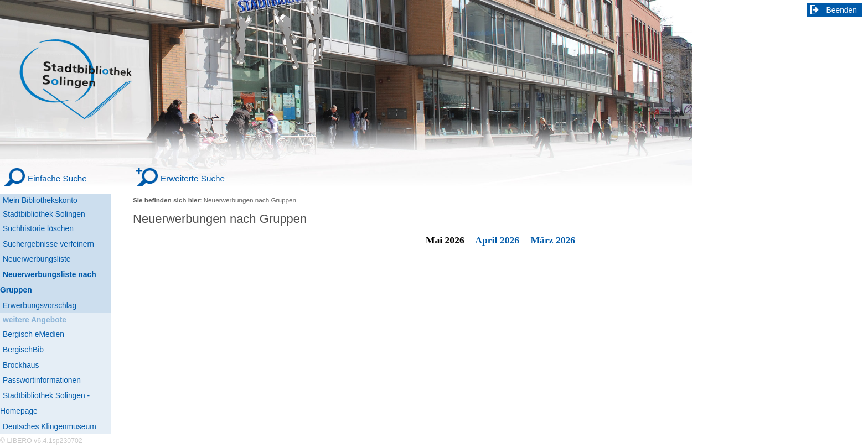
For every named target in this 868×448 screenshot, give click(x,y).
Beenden (842, 10)
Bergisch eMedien (33, 334)
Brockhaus (21, 365)
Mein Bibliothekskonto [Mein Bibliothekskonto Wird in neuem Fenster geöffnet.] (40, 200)
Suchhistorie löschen (38, 228)
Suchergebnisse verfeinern (48, 244)
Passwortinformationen (42, 380)
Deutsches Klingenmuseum (50, 426)
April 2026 (497, 240)
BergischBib (23, 350)
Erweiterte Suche (193, 178)
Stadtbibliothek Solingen (44, 214)
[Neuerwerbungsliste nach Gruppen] (55, 282)
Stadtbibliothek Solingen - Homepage (45, 403)
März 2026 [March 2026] (553, 240)
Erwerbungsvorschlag (40, 305)
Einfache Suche (57, 178)
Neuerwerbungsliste (37, 259)
